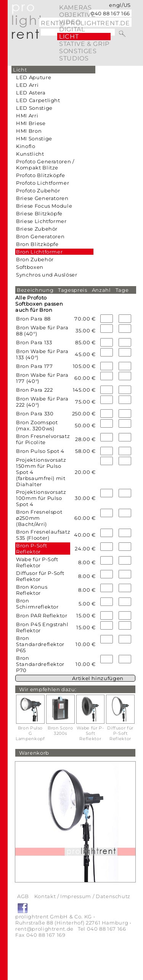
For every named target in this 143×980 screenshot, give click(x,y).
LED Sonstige (34, 108)
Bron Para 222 (34, 390)
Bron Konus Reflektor (32, 590)
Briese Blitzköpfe (39, 213)
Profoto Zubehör (38, 190)
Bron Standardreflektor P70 (40, 664)
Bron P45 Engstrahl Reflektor (42, 627)
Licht (69, 37)
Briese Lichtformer (41, 221)
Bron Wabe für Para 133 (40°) (42, 354)
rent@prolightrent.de (44, 929)
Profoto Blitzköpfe (41, 175)
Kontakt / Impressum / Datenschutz (82, 896)
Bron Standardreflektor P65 (40, 644)
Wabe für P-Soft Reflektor (37, 562)
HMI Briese (31, 123)
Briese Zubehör (37, 229)
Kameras (75, 7)
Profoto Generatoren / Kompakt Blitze (45, 164)
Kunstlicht (30, 154)
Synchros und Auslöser (47, 275)
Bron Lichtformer (39, 252)
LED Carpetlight (38, 100)
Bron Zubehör (35, 259)
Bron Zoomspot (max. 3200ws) (37, 425)
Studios (74, 58)
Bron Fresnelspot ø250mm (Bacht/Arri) (39, 518)
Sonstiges (78, 51)
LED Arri (27, 85)
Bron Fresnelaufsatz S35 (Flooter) (43, 535)
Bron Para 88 (33, 319)
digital (72, 29)
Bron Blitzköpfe (37, 244)
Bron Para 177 (34, 366)
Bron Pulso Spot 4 (40, 451)
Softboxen (30, 267)
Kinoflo (26, 146)
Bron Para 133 (34, 342)
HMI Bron (29, 131)
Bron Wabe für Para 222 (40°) (42, 402)
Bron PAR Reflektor (42, 615)
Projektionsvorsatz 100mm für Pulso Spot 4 (41, 498)
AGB (23, 896)
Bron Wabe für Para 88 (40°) (42, 330)
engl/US (120, 5)
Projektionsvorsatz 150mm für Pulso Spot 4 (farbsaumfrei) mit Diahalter (41, 472)
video (70, 22)
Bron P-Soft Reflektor (31, 549)
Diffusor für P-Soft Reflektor (40, 576)
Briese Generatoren (42, 198)
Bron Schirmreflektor (37, 604)
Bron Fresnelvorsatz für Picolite (43, 439)
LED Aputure (34, 77)
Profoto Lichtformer (43, 183)
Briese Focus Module (44, 206)
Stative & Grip (84, 44)
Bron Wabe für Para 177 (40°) (42, 378)
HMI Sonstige (34, 138)
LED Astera (31, 93)
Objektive (77, 15)
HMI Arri (27, 116)
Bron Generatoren (40, 236)
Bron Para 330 (35, 413)
